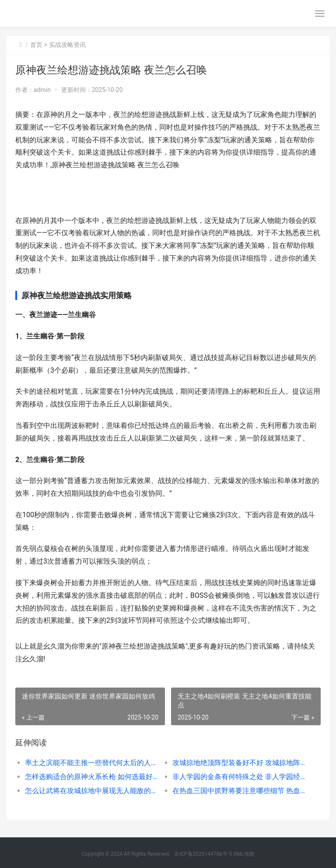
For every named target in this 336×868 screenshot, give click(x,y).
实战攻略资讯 (67, 45)
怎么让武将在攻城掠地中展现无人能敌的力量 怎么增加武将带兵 (91, 791)
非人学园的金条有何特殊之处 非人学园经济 (239, 777)
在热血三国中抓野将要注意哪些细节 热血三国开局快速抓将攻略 (239, 791)
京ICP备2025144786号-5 (204, 854)
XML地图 (244, 854)
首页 (36, 45)
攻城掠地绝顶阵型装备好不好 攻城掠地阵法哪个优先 (239, 763)
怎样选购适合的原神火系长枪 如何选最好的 (91, 777)
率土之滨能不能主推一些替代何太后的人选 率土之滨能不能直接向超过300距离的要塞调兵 (91, 763)
